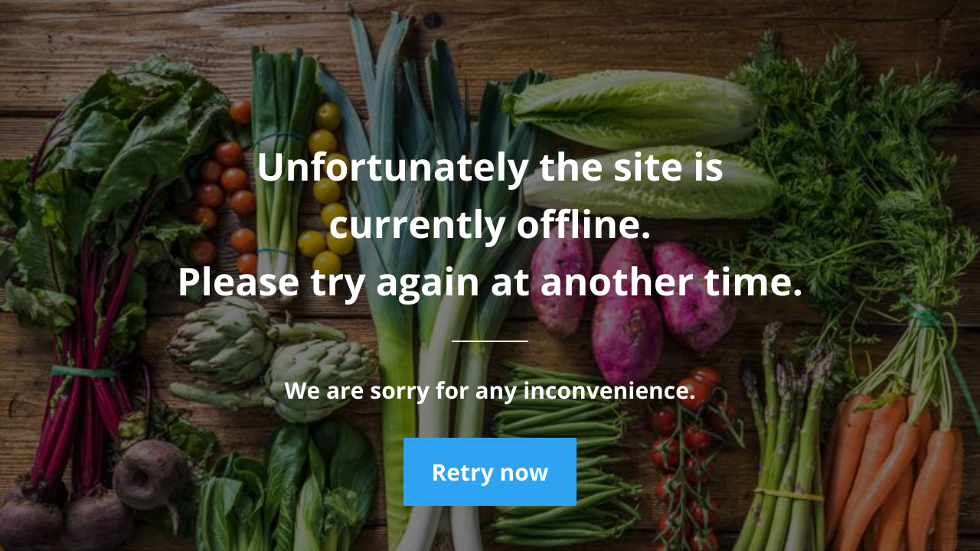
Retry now (490, 472)
